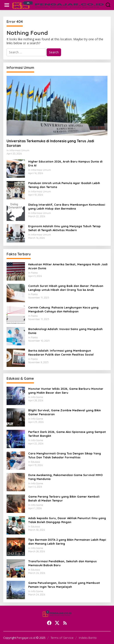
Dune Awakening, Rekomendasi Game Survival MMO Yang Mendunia (65, 477)
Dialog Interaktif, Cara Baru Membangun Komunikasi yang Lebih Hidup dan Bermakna (67, 207)
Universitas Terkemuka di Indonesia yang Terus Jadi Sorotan (50, 143)
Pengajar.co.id (26, 638)
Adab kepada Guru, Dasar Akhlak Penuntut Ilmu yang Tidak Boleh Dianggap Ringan (67, 520)
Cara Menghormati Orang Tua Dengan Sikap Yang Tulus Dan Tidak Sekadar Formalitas (65, 455)
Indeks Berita (88, 638)
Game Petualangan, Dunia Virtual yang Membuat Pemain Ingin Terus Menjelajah (64, 585)
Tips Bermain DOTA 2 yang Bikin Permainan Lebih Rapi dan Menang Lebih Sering (67, 542)
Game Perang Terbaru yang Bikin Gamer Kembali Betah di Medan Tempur (64, 498)
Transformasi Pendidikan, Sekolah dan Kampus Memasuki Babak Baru (62, 563)
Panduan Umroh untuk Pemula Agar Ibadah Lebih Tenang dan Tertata (64, 185)
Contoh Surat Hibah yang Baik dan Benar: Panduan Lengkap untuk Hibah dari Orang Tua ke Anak (66, 288)
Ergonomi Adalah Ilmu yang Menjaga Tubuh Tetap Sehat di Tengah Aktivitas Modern (64, 228)
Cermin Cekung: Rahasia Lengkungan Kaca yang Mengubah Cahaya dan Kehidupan (63, 309)
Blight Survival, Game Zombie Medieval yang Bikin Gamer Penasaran (65, 412)
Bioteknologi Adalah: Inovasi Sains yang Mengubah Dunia (65, 331)
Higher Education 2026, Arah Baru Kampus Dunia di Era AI (65, 163)
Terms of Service (62, 638)
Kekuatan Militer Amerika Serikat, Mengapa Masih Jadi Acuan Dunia (68, 266)
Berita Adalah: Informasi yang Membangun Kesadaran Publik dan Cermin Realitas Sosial (61, 353)
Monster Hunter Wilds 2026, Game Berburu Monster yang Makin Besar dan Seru (66, 391)
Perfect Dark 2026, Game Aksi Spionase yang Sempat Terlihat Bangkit (67, 434)
